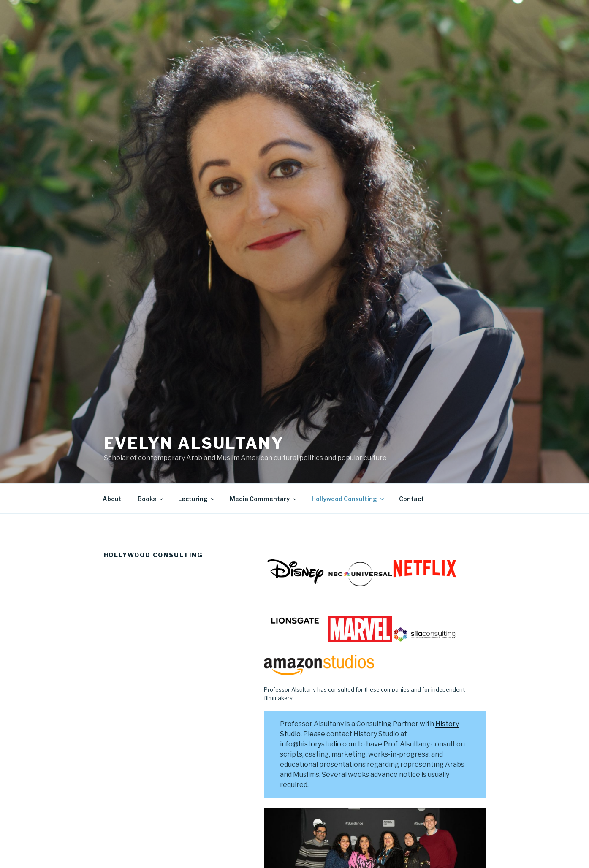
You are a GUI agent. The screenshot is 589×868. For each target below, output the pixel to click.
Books (151, 499)
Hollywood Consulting (348, 499)
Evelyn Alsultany (194, 443)
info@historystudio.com (318, 744)
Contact (411, 499)
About (112, 499)
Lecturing (197, 499)
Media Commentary (264, 499)
